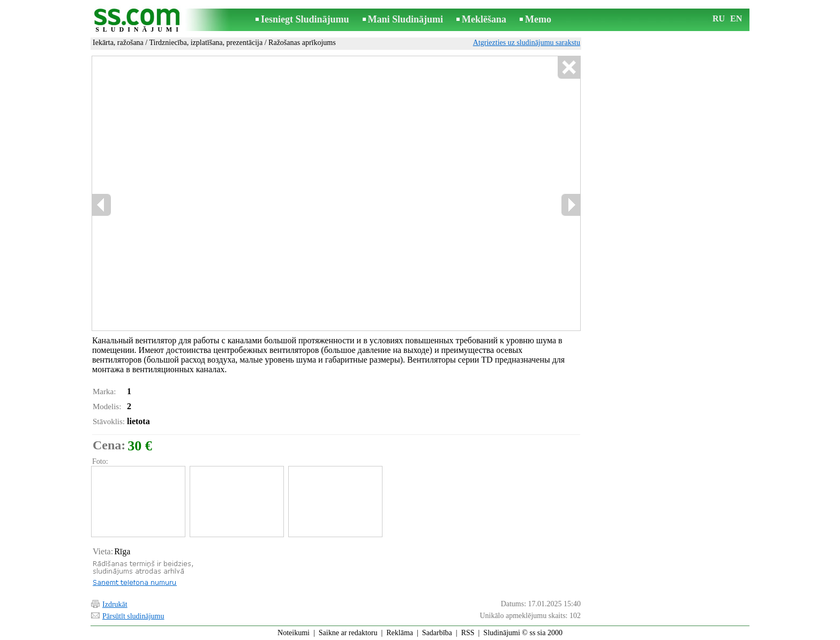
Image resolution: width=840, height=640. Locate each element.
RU (719, 18)
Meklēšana (484, 19)
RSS (468, 633)
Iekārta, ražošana (118, 43)
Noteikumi (294, 633)
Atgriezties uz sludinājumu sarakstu (527, 43)
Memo (538, 19)
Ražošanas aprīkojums (302, 43)
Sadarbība (437, 633)
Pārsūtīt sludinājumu (133, 616)
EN (736, 18)
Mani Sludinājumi (406, 19)
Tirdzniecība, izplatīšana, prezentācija (206, 43)
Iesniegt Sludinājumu (305, 19)
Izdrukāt (115, 604)
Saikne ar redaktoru (348, 633)
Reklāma (400, 633)
